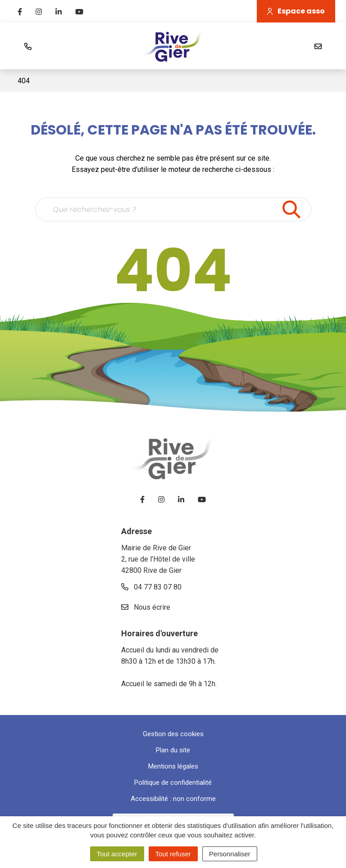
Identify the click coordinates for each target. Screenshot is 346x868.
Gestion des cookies (173, 734)
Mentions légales (173, 766)
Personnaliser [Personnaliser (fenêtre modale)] (230, 854)
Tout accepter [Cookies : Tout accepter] (117, 854)
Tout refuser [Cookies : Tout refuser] (173, 854)
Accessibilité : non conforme (173, 799)
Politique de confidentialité (173, 783)
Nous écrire (146, 607)
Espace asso (296, 11)
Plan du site (173, 750)
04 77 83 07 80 (151, 587)
